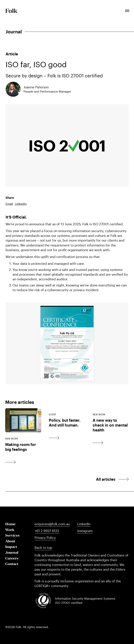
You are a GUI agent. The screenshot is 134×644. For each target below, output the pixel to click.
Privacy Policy (45, 538)
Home (10, 524)
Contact (12, 564)
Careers (12, 558)
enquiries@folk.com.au (52, 524)
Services (12, 535)
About (10, 541)
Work (10, 530)
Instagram (85, 531)
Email (9, 204)
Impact (11, 547)
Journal (12, 552)
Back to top (43, 547)
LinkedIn (21, 204)
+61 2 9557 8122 (47, 531)
